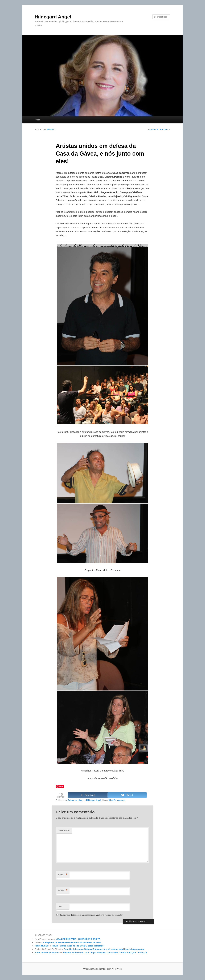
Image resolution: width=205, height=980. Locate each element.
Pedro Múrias (41, 946)
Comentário (64, 830)
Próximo (165, 129)
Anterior (153, 129)
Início (38, 120)
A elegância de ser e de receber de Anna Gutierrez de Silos (72, 942)
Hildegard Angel (53, 17)
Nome (63, 875)
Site (60, 906)
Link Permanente (117, 800)
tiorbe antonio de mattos (47, 952)
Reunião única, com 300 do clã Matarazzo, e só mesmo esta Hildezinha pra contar (104, 949)
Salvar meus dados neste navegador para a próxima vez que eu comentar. (91, 915)
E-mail (63, 891)
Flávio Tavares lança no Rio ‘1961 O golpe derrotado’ (78, 946)
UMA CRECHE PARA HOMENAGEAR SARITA (78, 939)
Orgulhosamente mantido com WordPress (102, 969)
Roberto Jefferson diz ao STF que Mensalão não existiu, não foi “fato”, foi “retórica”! (105, 952)
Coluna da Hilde (75, 800)
